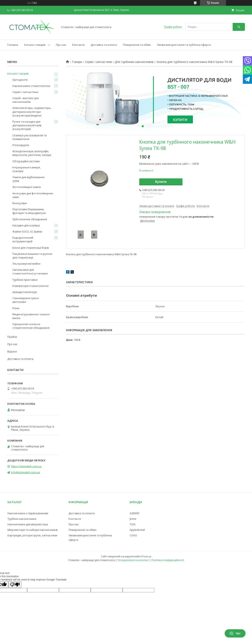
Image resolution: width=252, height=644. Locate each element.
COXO (133, 535)
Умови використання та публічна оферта (184, 45)
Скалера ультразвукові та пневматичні (30, 137)
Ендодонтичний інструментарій (23, 239)
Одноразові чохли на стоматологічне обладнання (31, 326)
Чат (235, 633)
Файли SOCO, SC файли (27, 231)
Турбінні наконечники (22, 519)
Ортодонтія (20, 80)
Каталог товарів (35, 45)
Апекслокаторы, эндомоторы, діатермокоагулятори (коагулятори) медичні (32, 112)
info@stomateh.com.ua (25, 472)
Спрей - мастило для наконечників (25, 100)
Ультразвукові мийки (26, 264)
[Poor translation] (15, 585)
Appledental (137, 530)
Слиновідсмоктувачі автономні (26, 300)
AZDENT (135, 513)
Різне (16, 308)
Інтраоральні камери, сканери (27, 169)
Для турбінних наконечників (134, 62)
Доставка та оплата (104, 45)
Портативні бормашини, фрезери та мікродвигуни (29, 211)
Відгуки (12, 351)
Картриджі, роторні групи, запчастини (32, 535)
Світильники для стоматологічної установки (30, 272)
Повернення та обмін (137, 45)
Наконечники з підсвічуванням (28, 513)
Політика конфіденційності (168, 560)
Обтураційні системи (26, 161)
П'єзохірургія (21, 145)
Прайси (12, 337)
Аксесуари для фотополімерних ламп (33, 195)
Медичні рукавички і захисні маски (31, 316)
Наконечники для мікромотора (28, 524)
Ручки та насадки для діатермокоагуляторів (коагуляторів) (27, 125)
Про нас (61, 45)
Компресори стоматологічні (30, 286)
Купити (161, 182)
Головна (13, 45)
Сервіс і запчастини (98, 62)
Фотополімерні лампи (27, 187)
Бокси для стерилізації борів (31, 248)
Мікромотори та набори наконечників (33, 530)
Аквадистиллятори (25, 292)
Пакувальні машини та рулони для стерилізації (32, 256)
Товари (77, 62)
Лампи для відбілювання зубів (28, 179)
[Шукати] (239, 27)
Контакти (78, 45)
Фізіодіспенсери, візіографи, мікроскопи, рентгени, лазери (32, 153)
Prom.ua (146, 556)
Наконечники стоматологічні (31, 86)
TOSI (133, 524)
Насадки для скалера (26, 225)
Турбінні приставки (25, 280)
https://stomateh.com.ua (26, 466)
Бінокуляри (20, 203)
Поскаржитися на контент (133, 560)
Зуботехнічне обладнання (30, 219)
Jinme (133, 519)
